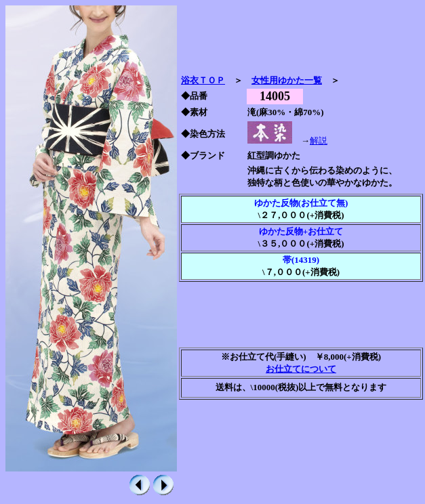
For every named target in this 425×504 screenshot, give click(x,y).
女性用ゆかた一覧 (287, 80)
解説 (319, 141)
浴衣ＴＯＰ (203, 80)
